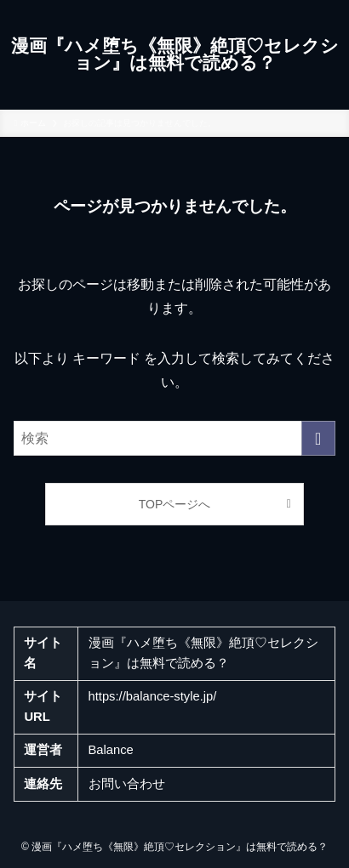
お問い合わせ (127, 784)
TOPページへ (175, 504)
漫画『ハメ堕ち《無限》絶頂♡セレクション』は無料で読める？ (175, 55)
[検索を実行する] (318, 438)
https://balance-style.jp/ (153, 696)
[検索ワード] (174, 438)
